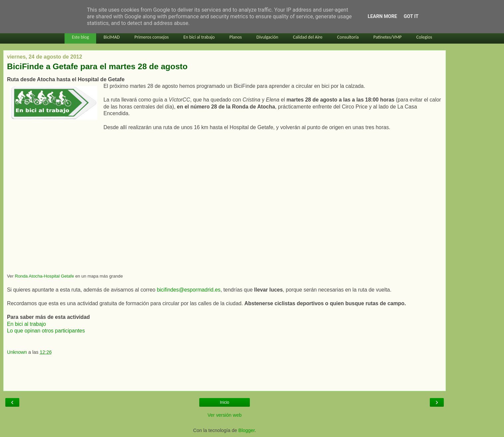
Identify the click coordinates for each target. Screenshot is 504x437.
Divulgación (267, 37)
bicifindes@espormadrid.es (188, 290)
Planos (235, 37)
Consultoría (348, 37)
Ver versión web (225, 415)
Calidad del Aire (308, 37)
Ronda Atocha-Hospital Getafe (44, 276)
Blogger (247, 430)
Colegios (424, 37)
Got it (411, 16)
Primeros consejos (152, 37)
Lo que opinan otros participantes (46, 331)
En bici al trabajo (199, 37)
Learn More (382, 16)
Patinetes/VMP (387, 37)
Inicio (225, 402)
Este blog (80, 37)
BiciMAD (112, 37)
